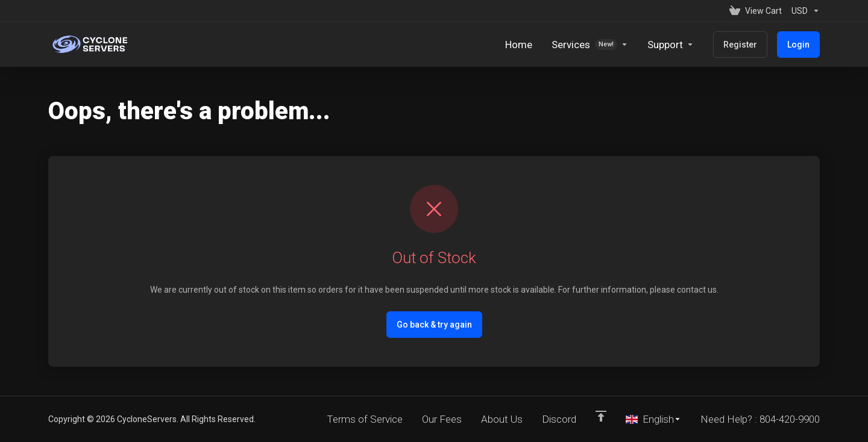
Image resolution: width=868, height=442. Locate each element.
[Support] (671, 45)
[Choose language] (653, 419)
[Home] (519, 45)
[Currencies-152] (803, 11)
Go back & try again (434, 325)
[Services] (590, 45)
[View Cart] (756, 11)
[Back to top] (601, 416)
